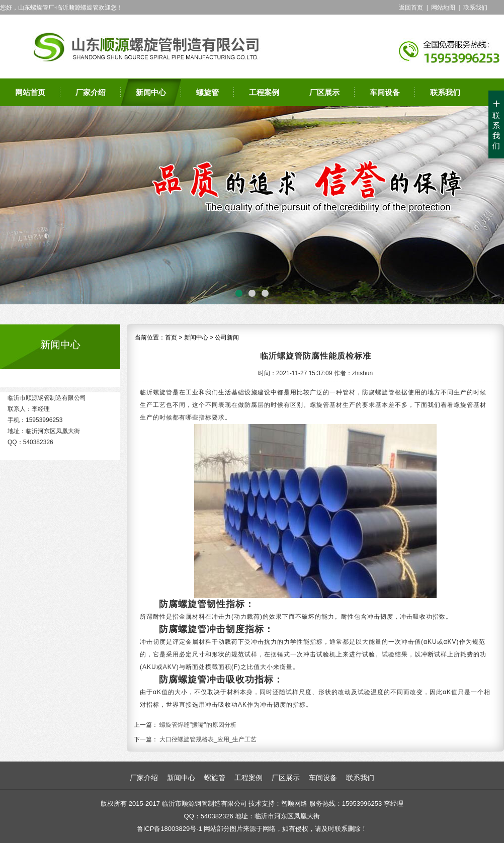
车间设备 (385, 92)
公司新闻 (227, 338)
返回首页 (411, 8)
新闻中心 (151, 92)
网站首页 (30, 92)
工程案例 (264, 92)
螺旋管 (207, 92)
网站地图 (443, 8)
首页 (171, 338)
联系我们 (475, 8)
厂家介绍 (91, 92)
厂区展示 (324, 92)
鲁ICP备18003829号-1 (170, 829)
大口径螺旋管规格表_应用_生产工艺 (208, 739)
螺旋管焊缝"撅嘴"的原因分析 (198, 725)
